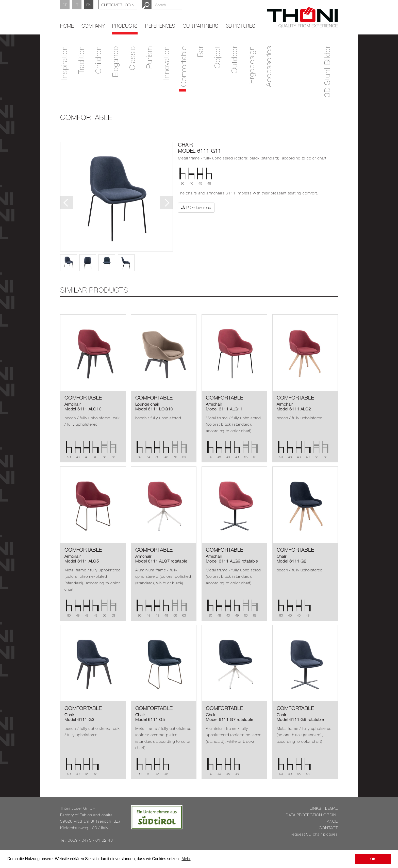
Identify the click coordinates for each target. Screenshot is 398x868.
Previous (67, 202)
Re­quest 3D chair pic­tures (314, 834)
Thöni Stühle (302, 17)
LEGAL (331, 808)
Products (125, 26)
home (67, 26)
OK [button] (373, 859)
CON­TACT (328, 828)
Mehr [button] (186, 859)
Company (93, 26)
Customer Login (118, 5)
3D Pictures (241, 26)
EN (89, 5)
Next (167, 202)
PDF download (196, 207)
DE (65, 5)
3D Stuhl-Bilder (327, 71)
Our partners (201, 26)
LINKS (316, 808)
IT (77, 5)
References (160, 26)
